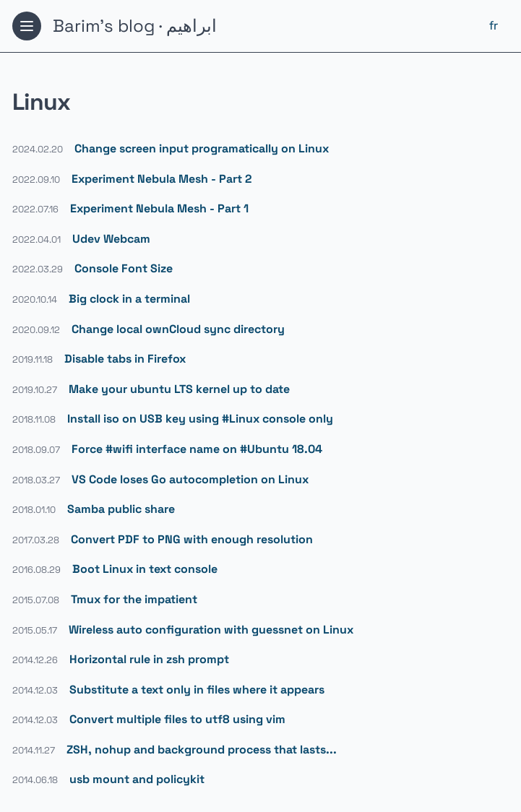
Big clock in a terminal (129, 299)
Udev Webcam (111, 239)
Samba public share (121, 509)
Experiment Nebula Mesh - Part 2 (162, 179)
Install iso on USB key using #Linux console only (200, 419)
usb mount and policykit (137, 779)
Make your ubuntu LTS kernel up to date (179, 389)
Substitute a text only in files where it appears (197, 690)
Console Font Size (124, 268)
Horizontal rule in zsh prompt (149, 659)
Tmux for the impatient (134, 599)
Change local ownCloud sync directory (178, 329)
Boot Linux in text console (145, 569)
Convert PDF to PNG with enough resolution (192, 539)
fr (494, 26)
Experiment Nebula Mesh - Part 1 (159, 208)
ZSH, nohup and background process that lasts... (202, 750)
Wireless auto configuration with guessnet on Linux (211, 630)
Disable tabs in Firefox (125, 359)
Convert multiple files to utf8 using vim (177, 719)
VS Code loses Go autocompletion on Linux (190, 479)
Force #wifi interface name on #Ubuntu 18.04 (197, 449)
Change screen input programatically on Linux (202, 148)
